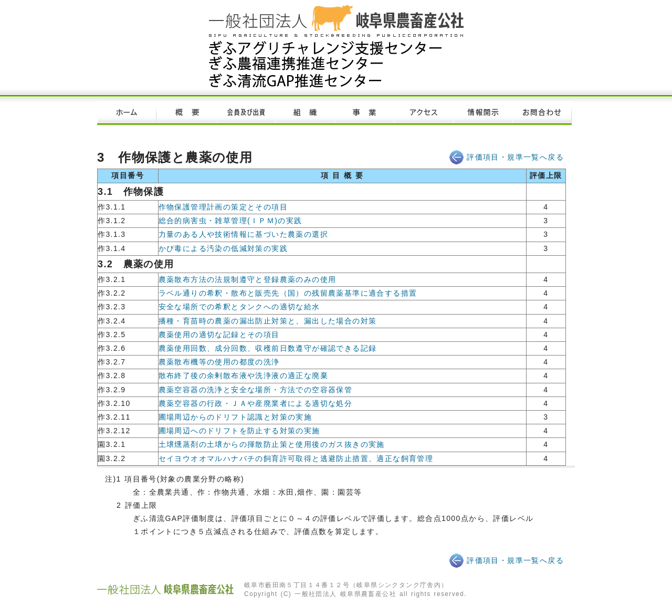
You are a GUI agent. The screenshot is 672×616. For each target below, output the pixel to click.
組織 (305, 113)
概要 (186, 113)
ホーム (127, 113)
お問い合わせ (542, 113)
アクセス (423, 113)
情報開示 (483, 113)
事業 (364, 113)
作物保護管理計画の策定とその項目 (223, 207)
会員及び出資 (245, 113)
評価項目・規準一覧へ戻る (515, 157)
